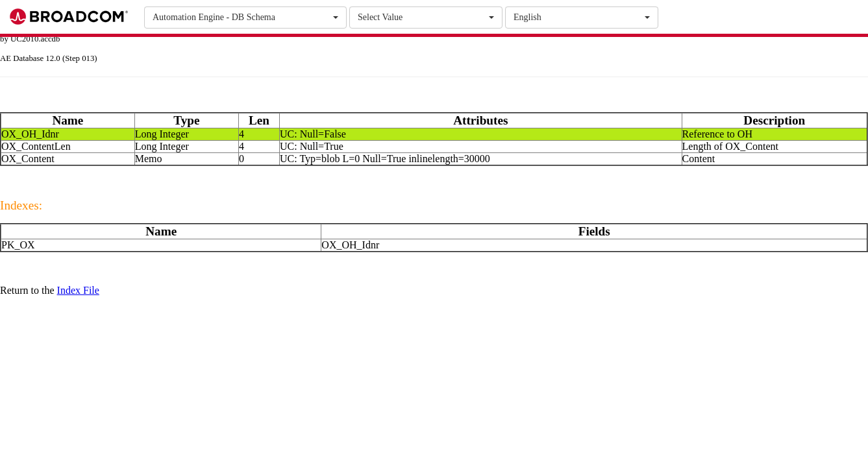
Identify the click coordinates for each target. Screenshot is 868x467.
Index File (78, 290)
